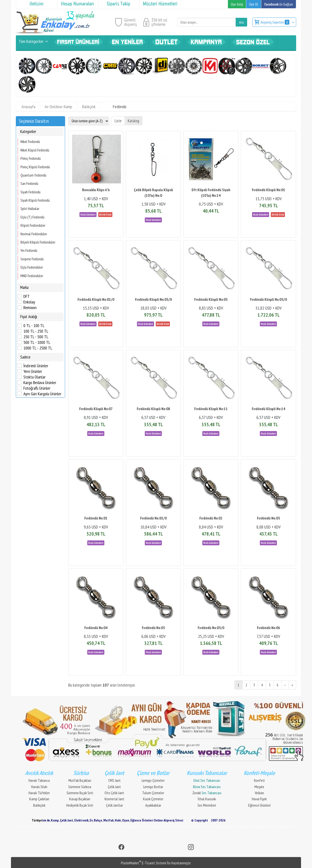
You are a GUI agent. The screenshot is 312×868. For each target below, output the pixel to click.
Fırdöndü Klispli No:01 (268, 190)
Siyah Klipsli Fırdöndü (35, 200)
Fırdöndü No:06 (268, 628)
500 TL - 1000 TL (37, 342)
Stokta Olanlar (34, 377)
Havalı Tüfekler (39, 793)
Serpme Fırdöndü (32, 259)
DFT (27, 296)
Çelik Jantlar (114, 805)
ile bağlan (279, 4)
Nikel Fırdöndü (30, 142)
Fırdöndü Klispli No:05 (211, 299)
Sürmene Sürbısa (80, 787)
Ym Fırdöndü (29, 250)
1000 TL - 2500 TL (38, 348)
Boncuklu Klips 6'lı (96, 190)
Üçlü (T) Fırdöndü (32, 217)
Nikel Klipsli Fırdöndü (35, 150)
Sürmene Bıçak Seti (80, 793)
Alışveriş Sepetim (275, 22)
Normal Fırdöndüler (34, 234)
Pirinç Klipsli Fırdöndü (35, 167)
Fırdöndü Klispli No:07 (96, 409)
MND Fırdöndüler (32, 276)
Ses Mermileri (207, 805)
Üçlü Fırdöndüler (32, 267)
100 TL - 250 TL (36, 331)
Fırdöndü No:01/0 (153, 518)
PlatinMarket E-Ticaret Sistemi (144, 863)
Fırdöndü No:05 (153, 628)
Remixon (30, 308)
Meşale (259, 787)
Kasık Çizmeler (153, 799)
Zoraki (207, 793)
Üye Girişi (237, 4)
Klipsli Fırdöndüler (33, 225)
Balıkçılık (39, 805)
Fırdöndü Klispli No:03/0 (153, 299)
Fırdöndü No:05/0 (211, 628)
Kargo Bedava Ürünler (40, 383)
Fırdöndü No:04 (96, 628)
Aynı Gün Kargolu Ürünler (42, 394)
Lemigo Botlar (153, 787)
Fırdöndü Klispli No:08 (153, 409)
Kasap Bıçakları (80, 799)
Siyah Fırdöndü (30, 192)
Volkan (259, 793)
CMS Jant (114, 780)
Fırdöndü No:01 (96, 518)
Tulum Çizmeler (153, 793)
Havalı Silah (39, 787)
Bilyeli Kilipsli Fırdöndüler (38, 242)
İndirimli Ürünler (36, 366)
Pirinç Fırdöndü (31, 158)
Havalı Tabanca (39, 780)
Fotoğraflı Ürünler (37, 388)
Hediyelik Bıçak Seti (80, 805)
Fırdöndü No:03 (268, 518)
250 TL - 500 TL (36, 337)
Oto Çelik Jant (114, 793)
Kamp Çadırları (39, 799)
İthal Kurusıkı (207, 799)
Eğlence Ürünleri (259, 805)
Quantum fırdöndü (33, 175)
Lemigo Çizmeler (153, 780)
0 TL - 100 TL (34, 326)
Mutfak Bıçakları (80, 780)
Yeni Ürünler (33, 371)
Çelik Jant (114, 787)
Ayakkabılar (153, 805)
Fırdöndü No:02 (211, 518)
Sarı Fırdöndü (29, 183)
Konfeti (259, 780)
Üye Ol (254, 4)
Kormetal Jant (114, 799)
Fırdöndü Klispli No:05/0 (268, 299)
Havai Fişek (259, 799)
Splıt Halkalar (30, 208)
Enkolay (29, 302)
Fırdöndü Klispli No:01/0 (96, 299)
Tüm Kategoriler (31, 41)
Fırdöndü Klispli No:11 (211, 409)
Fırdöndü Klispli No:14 (268, 409)
